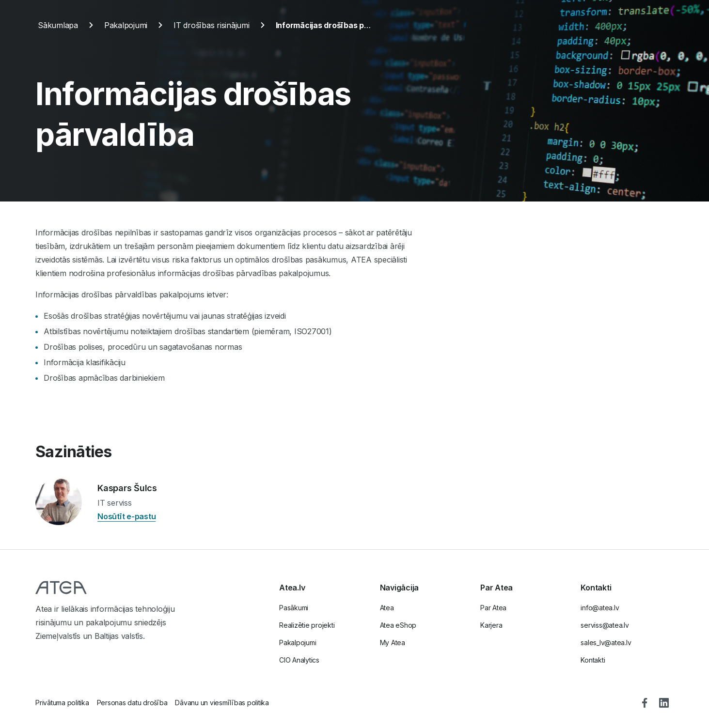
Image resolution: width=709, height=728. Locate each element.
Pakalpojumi (298, 643)
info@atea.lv (600, 608)
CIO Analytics (299, 660)
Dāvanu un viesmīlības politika (222, 703)
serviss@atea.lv (605, 625)
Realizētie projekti (307, 625)
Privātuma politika (62, 703)
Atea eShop (398, 625)
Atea (387, 608)
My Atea (393, 643)
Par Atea (493, 608)
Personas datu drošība (132, 703)
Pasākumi (294, 608)
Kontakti (593, 660)
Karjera (491, 625)
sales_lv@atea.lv (606, 643)
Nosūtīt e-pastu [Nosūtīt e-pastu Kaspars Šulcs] (126, 516)
